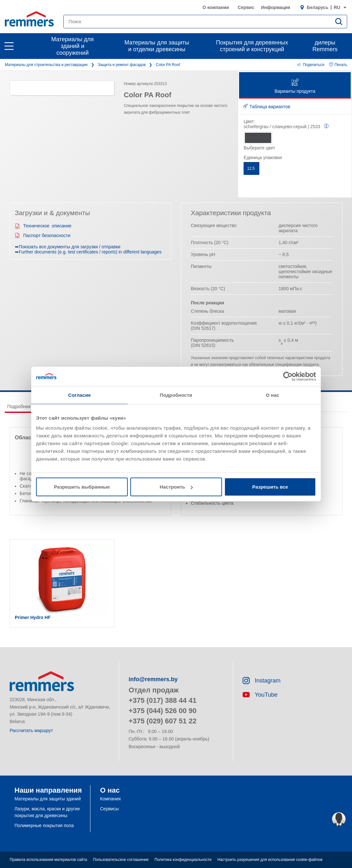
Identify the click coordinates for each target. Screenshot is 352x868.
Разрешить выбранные (82, 487)
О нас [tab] (273, 395)
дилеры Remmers (325, 46)
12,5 (251, 168)
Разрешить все (270, 487)
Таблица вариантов (267, 107)
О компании (216, 7)
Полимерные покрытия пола (44, 825)
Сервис (246, 7)
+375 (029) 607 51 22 (163, 721)
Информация (276, 7)
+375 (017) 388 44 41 (163, 700)
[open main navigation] (9, 46)
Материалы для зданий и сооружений (72, 46)
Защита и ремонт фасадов (122, 65)
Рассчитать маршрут (31, 730)
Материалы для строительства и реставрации (46, 65)
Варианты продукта (295, 86)
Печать (338, 65)
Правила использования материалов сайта (48, 860)
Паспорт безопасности (43, 235)
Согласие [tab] (79, 395)
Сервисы (109, 809)
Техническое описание (43, 226)
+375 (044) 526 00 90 (163, 711)
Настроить (176, 487)
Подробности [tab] (176, 395)
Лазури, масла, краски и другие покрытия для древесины (47, 812)
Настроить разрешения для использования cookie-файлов (270, 860)
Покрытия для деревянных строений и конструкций (252, 46)
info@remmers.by (153, 679)
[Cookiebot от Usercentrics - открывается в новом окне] (288, 376)
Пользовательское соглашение (121, 860)
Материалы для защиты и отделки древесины (157, 46)
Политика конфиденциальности (183, 860)
